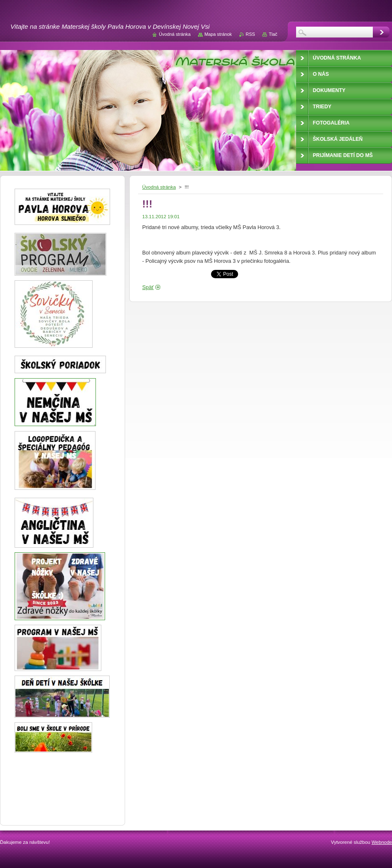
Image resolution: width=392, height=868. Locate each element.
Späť (148, 287)
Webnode (382, 842)
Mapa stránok (218, 34)
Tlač (273, 34)
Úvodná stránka (159, 187)
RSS (250, 34)
